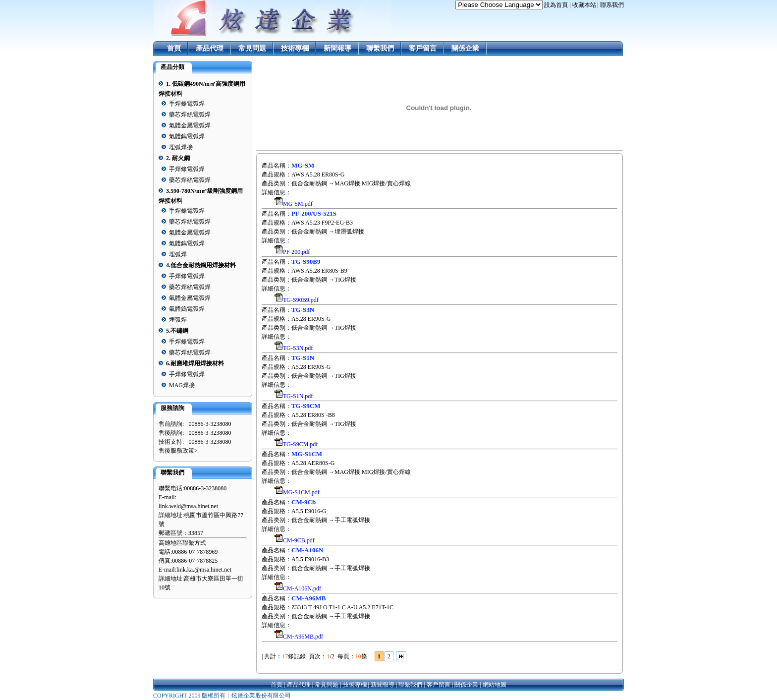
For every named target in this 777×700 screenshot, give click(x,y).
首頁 (174, 48)
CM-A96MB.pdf (303, 637)
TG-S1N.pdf (298, 396)
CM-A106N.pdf (302, 588)
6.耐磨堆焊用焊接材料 (195, 363)
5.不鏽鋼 (177, 331)
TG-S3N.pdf (298, 348)
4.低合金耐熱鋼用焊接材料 (201, 265)
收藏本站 (584, 5)
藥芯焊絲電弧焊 (190, 115)
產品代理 (210, 48)
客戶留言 (423, 48)
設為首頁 (556, 5)
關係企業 (465, 48)
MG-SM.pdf (298, 204)
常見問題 (252, 48)
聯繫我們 (380, 48)
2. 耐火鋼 (178, 158)
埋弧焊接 (181, 147)
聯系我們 (612, 5)
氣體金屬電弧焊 (190, 125)
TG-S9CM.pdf (300, 444)
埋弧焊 (178, 254)
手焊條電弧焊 (187, 104)
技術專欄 (295, 48)
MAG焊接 (182, 385)
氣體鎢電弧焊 (187, 136)
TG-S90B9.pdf (301, 300)
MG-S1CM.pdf (301, 492)
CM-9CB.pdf (299, 540)
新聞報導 (337, 48)
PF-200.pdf (296, 252)
